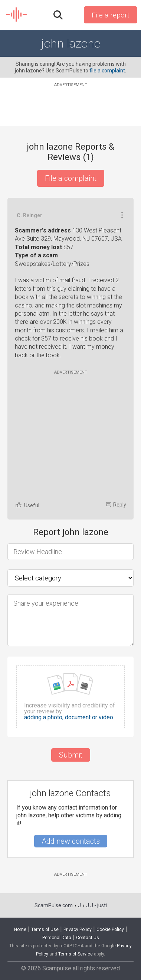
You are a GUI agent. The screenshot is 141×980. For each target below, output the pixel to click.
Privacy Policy (78, 929)
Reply (116, 505)
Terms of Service (76, 954)
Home (20, 929)
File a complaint (71, 178)
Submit (71, 755)
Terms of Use (45, 929)
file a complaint (107, 71)
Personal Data (57, 938)
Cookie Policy (110, 929)
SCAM (17, 15)
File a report (111, 15)
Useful (27, 505)
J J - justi (96, 905)
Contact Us (88, 938)
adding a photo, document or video (69, 717)
